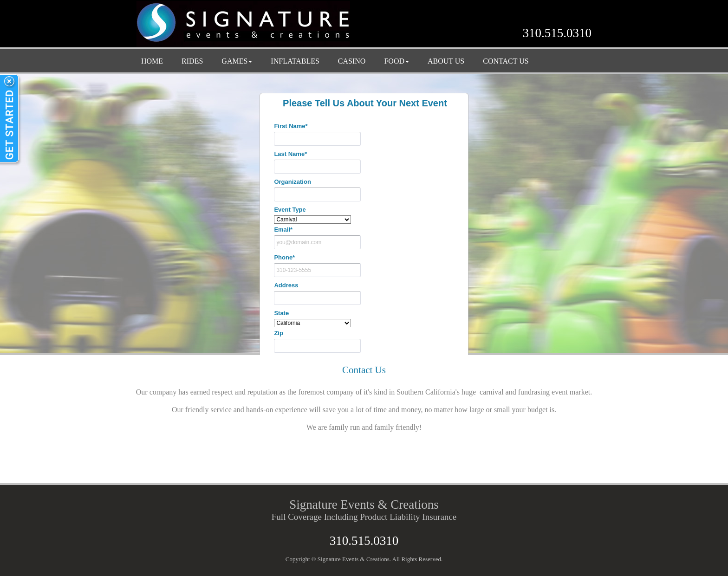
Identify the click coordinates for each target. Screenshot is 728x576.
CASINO (352, 61)
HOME (152, 61)
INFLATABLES (295, 61)
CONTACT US (506, 61)
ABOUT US (446, 61)
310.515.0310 (557, 33)
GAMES (237, 61)
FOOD (396, 61)
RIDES (192, 61)
